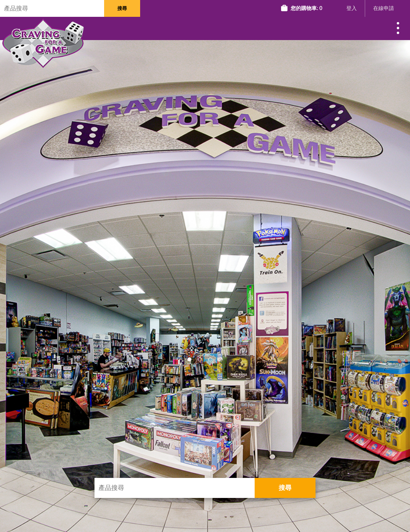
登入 (352, 8)
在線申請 (384, 8)
